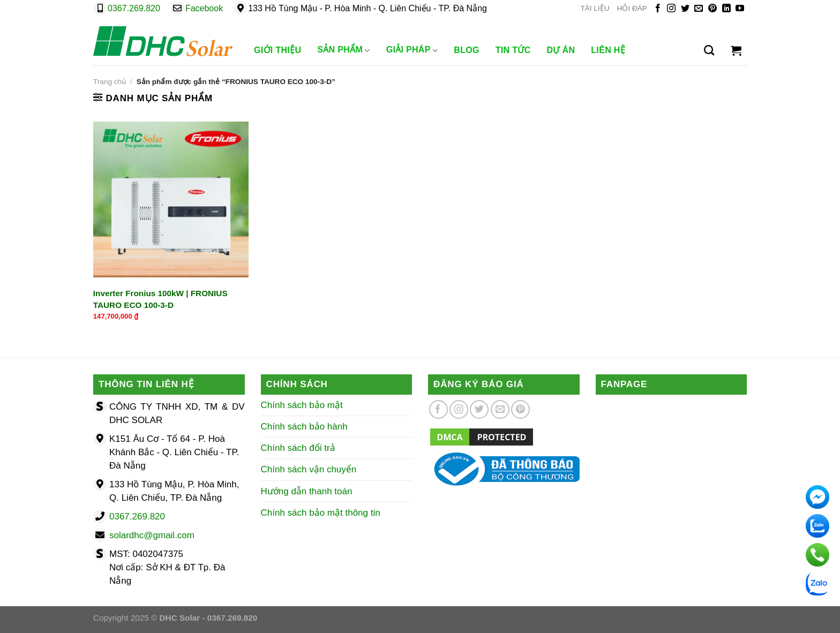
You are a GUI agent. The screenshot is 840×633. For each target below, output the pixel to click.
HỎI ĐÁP (632, 8)
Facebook (204, 8)
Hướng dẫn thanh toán (307, 491)
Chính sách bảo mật (302, 405)
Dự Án (561, 50)
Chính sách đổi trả (298, 448)
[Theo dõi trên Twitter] (685, 9)
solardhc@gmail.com (152, 535)
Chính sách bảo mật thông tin (321, 513)
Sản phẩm (343, 50)
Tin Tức (513, 50)
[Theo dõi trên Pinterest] (712, 9)
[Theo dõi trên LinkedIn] (726, 9)
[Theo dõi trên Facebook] (658, 9)
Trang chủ (110, 82)
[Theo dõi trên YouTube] (740, 9)
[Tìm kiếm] (709, 50)
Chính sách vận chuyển (309, 469)
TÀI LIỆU (595, 8)
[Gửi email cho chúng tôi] (699, 9)
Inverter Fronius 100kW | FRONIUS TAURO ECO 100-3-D (160, 299)
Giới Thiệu (277, 50)
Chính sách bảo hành (304, 427)
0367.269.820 (134, 8)
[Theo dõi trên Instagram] (671, 9)
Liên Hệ (608, 50)
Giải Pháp (412, 50)
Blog (467, 50)
